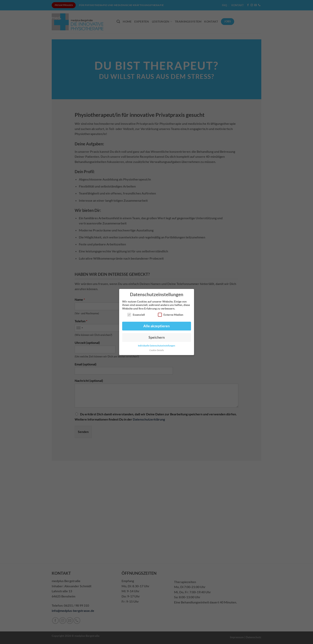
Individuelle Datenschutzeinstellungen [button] (156, 346)
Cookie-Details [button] (157, 350)
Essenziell (136, 315)
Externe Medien (171, 315)
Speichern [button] (157, 337)
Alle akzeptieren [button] (156, 326)
